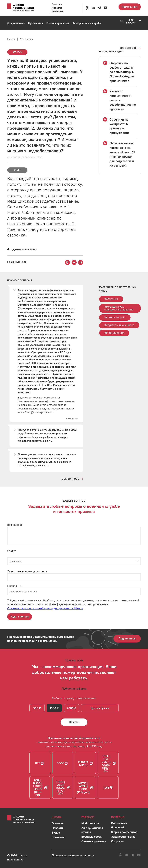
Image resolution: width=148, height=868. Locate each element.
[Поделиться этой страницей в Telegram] (81, 262)
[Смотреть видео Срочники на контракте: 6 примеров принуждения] (120, 126)
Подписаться (127, 639)
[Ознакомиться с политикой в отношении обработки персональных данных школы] (73, 855)
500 (36, 708)
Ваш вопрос (15, 525)
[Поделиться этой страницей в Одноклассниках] (67, 262)
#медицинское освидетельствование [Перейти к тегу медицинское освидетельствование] (119, 308)
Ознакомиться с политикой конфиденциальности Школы (45, 608)
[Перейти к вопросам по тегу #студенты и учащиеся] (22, 249)
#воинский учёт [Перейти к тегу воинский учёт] (115, 317)
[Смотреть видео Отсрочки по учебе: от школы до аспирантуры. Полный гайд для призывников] (120, 72)
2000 (70, 708)
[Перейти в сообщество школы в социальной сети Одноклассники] (87, 8)
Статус (12, 551)
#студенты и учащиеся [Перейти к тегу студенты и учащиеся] (119, 325)
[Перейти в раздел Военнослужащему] (58, 23)
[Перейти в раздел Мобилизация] (15, 37)
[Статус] (74, 561)
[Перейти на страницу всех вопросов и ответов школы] (73, 479)
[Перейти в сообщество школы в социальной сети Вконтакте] (93, 8)
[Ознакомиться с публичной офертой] (74, 689)
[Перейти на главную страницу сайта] (24, 8)
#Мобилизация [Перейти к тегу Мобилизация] (114, 333)
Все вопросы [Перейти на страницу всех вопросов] (26, 39)
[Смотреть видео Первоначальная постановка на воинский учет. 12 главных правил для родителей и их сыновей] (120, 154)
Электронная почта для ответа (27, 571)
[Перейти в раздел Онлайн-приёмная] (38, 37)
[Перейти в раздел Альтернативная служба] (87, 23)
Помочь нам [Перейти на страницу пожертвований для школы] (130, 7)
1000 (53, 708)
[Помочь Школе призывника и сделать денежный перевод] (74, 722)
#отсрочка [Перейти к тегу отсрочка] (111, 299)
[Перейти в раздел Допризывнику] (16, 23)
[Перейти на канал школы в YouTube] (105, 8)
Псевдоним (15, 586)
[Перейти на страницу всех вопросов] (130, 48)
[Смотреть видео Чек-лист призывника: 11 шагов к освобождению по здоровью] (120, 100)
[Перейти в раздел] (57, 823)
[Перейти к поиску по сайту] (121, 21)
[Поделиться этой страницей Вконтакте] (74, 262)
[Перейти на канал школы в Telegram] (99, 8)
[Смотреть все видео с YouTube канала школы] (111, 52)
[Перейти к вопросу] (72, 418)
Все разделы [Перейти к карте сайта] (133, 21)
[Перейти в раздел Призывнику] (36, 23)
